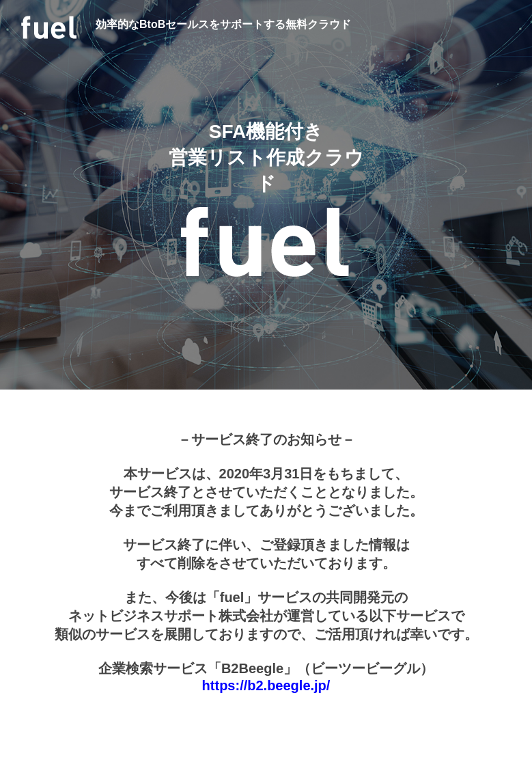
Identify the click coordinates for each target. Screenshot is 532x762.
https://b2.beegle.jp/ (266, 685)
